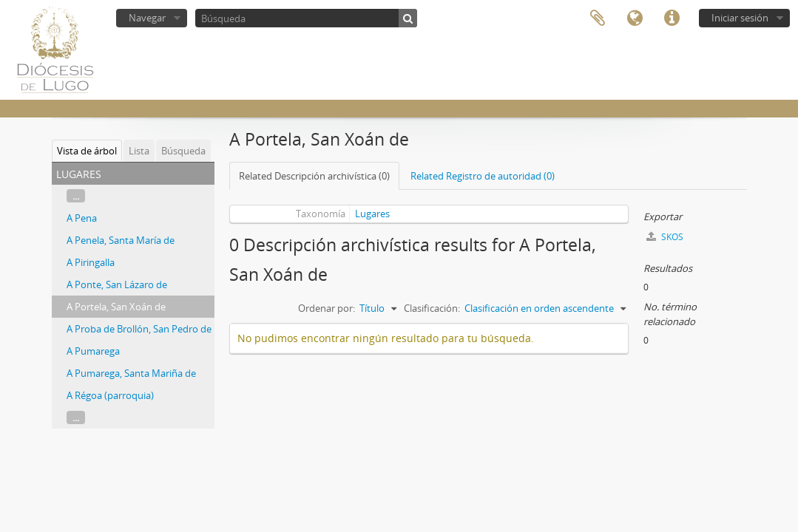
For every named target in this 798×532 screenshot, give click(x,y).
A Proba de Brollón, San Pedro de (139, 329)
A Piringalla (91, 262)
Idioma (635, 18)
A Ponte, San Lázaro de (117, 284)
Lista (139, 151)
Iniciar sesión (740, 18)
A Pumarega (93, 351)
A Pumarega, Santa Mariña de (131, 373)
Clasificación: (432, 308)
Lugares (372, 214)
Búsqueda (183, 151)
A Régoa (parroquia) (110, 395)
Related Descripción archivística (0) (314, 176)
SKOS (665, 237)
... (76, 196)
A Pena (82, 218)
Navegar (147, 18)
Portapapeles (598, 18)
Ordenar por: (327, 308)
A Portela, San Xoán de (116, 307)
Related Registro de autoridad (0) (483, 176)
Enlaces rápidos (672, 18)
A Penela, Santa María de (121, 240)
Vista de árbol (87, 151)
